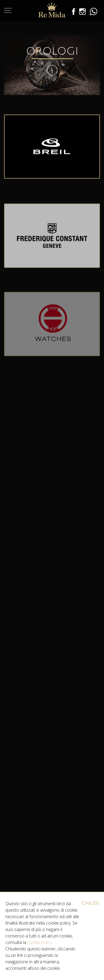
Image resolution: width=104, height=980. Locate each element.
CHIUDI (90, 903)
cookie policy (39, 942)
